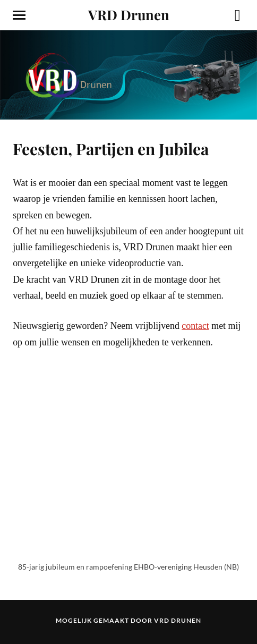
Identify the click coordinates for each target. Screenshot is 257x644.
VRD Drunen (129, 14)
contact (195, 326)
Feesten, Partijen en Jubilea (111, 149)
